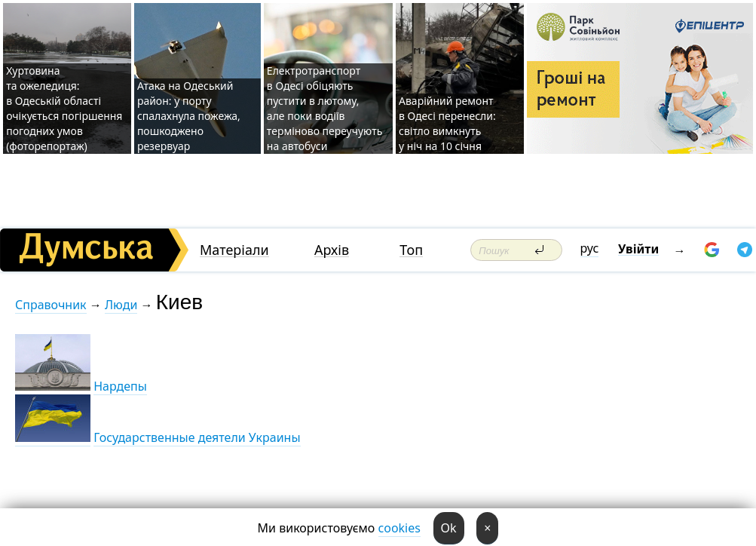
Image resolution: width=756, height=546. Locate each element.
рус (590, 248)
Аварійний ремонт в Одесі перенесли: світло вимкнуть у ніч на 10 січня (447, 123)
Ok (449, 528)
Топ (411, 250)
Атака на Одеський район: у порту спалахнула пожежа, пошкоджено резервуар (189, 116)
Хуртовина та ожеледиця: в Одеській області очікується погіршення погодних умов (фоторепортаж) (64, 108)
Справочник (51, 305)
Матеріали (234, 250)
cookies (399, 528)
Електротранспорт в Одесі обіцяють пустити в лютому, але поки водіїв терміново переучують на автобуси (324, 108)
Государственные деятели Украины (197, 437)
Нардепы (120, 386)
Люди (121, 305)
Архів (332, 250)
